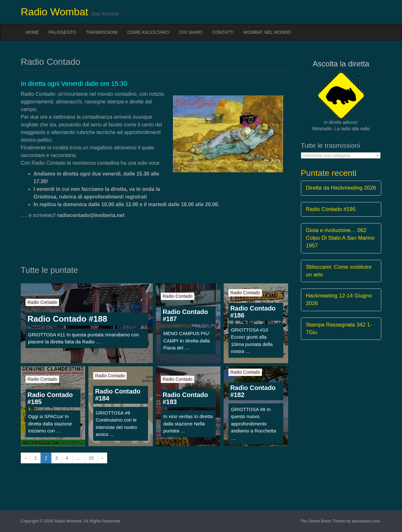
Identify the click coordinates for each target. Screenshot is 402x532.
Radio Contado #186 (253, 312)
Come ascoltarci (149, 32)
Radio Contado (42, 302)
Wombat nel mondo (267, 32)
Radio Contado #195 (331, 209)
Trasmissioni (102, 32)
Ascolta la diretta (341, 64)
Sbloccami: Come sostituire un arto (339, 271)
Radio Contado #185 (50, 398)
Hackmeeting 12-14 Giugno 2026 (339, 300)
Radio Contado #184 (118, 395)
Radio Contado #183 (185, 398)
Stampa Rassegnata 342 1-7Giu (339, 329)
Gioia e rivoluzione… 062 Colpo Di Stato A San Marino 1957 (340, 238)
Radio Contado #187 (185, 315)
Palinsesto (62, 32)
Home (32, 32)
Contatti (223, 32)
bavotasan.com (366, 521)
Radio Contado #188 (67, 319)
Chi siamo (191, 32)
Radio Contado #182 (253, 391)
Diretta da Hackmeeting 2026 (341, 188)
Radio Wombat (54, 12)
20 (91, 458)
